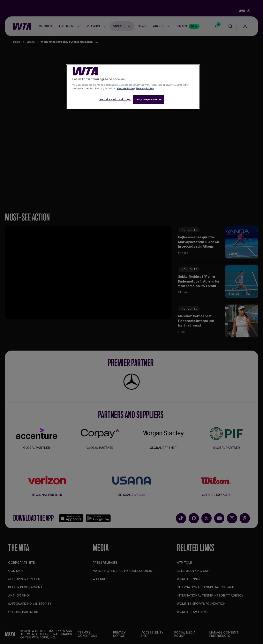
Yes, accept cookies (148, 99)
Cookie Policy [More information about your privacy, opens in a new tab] (126, 88)
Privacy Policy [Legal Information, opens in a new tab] (145, 88)
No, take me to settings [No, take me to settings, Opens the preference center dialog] (115, 99)
